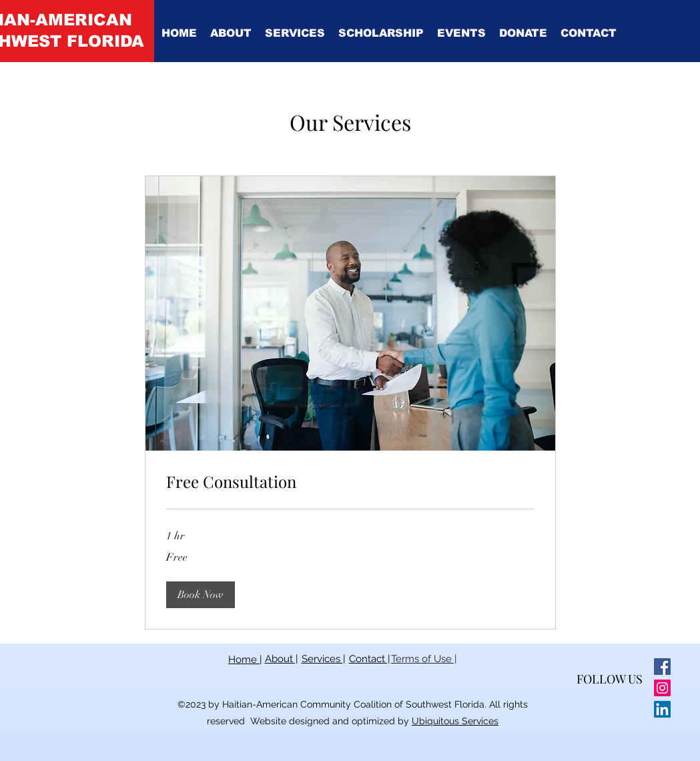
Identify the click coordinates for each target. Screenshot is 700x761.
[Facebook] (662, 667)
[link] (350, 482)
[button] (231, 33)
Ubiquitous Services (455, 721)
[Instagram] (662, 688)
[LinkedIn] (662, 709)
